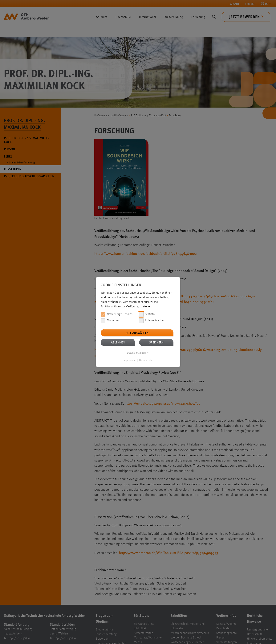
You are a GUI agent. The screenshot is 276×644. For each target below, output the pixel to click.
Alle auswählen (137, 333)
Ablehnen (118, 342)
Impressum (130, 360)
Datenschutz (146, 360)
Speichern (156, 342)
